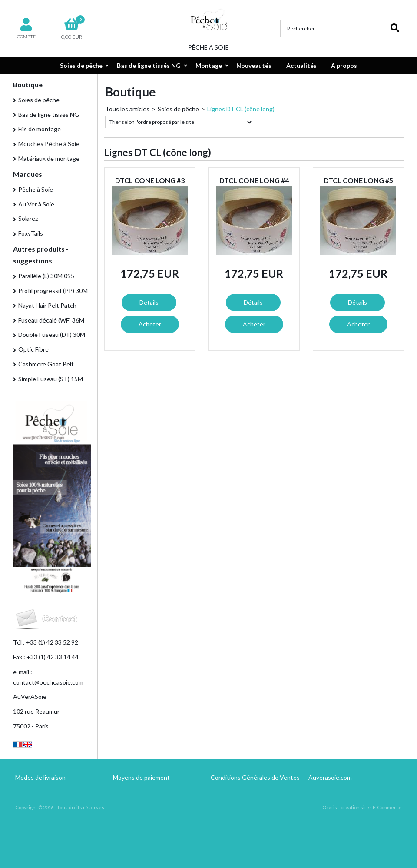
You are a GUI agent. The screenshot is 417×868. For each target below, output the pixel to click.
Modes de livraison (40, 777)
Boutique (28, 85)
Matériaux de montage (49, 158)
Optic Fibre (33, 349)
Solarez (28, 218)
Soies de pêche (81, 65)
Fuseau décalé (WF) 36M (51, 320)
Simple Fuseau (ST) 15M (51, 379)
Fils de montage (40, 129)
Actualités (301, 65)
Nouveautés (254, 65)
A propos (344, 65)
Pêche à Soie (36, 189)
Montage (209, 65)
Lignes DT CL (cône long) (241, 109)
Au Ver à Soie (36, 204)
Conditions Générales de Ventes (255, 777)
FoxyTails (31, 233)
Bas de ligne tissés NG (149, 65)
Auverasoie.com (330, 777)
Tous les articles (127, 109)
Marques (28, 174)
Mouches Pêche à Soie (49, 144)
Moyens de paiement (141, 777)
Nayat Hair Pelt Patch (47, 305)
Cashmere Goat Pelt (46, 364)
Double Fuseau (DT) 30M (52, 334)
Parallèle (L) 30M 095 (46, 276)
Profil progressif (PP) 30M (53, 291)
